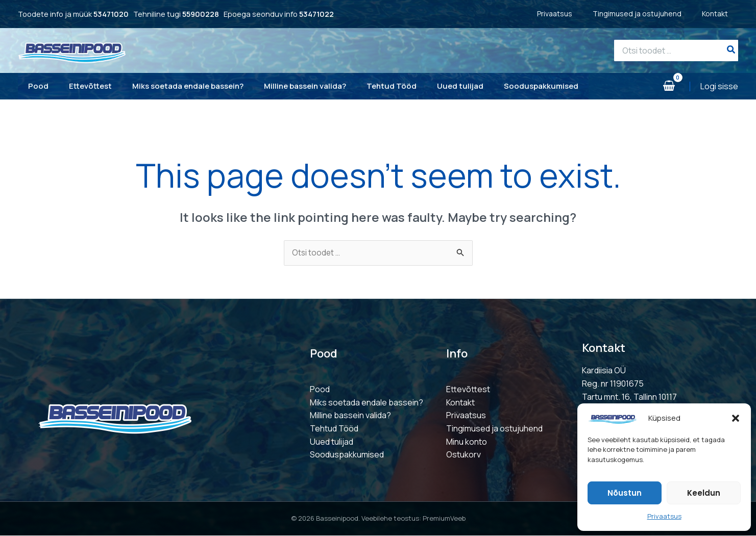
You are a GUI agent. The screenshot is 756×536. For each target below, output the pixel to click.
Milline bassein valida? (350, 416)
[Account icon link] (719, 87)
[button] (736, 418)
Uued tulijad (332, 442)
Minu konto (467, 442)
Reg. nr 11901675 (613, 384)
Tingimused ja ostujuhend (647, 14)
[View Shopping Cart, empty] (669, 86)
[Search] (731, 50)
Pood (320, 390)
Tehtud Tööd (334, 429)
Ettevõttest (468, 390)
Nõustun (625, 493)
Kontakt (725, 14)
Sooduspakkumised (347, 455)
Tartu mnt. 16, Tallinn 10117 (629, 397)
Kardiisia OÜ (604, 371)
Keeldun (704, 493)
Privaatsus (664, 516)
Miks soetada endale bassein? (367, 403)
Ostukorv (464, 455)
